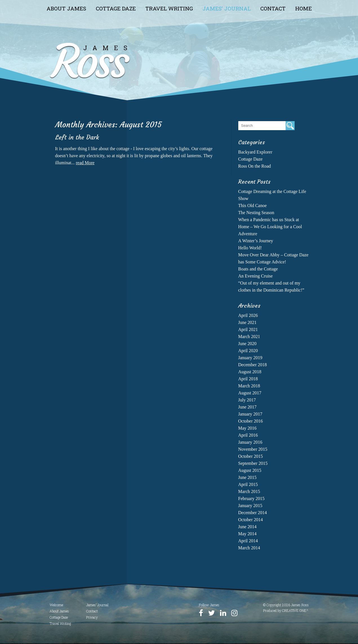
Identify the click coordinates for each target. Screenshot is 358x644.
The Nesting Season (256, 213)
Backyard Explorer (255, 152)
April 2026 (248, 315)
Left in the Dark (77, 137)
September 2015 (253, 463)
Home (303, 8)
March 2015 (249, 491)
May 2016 (247, 428)
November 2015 (253, 449)
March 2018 (249, 386)
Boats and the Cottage (258, 269)
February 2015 (252, 498)
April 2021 (248, 329)
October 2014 (251, 520)
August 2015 (250, 470)
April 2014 (248, 541)
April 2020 (248, 351)
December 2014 (253, 513)
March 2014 (249, 548)
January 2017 (250, 414)
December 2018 (253, 365)
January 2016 (250, 442)
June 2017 (247, 407)
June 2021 (247, 322)
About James (66, 8)
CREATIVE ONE (295, 610)
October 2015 (251, 456)
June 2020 (247, 344)
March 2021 (249, 337)
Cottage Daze (116, 8)
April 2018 (248, 379)
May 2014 (247, 534)
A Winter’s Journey (256, 241)
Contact (273, 8)
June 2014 (247, 527)
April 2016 (248, 435)
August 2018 (250, 372)
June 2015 (247, 477)
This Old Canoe (253, 206)
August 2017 (250, 393)
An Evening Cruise (256, 276)
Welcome (56, 605)
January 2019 (250, 358)
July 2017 (247, 400)
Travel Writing (169, 8)
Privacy (92, 617)
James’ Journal (227, 8)
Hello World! (250, 248)
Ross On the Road (255, 166)
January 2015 (250, 506)
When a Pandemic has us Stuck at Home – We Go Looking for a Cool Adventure (270, 227)
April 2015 (248, 484)
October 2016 (251, 421)
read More (85, 163)
